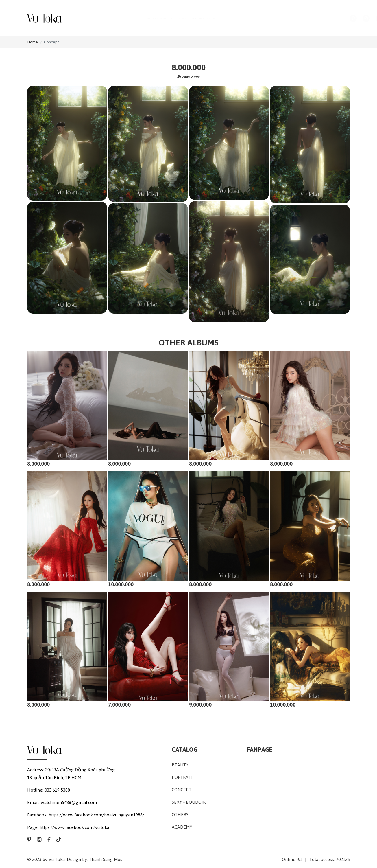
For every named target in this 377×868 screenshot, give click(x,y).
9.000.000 (220, 667)
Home (33, 42)
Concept (51, 42)
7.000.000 (139, 667)
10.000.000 (140, 546)
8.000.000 (58, 426)
